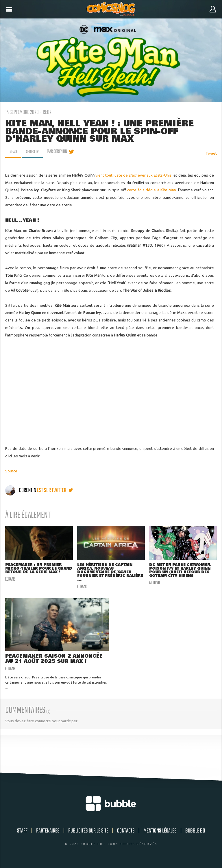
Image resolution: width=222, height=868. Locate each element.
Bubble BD (195, 833)
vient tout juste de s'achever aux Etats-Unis (133, 175)
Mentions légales (160, 833)
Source (11, 471)
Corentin (21, 490)
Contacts (126, 833)
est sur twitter (55, 490)
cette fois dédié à (151, 190)
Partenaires (48, 833)
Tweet (211, 153)
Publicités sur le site (88, 833)
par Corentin (59, 152)
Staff (22, 833)
